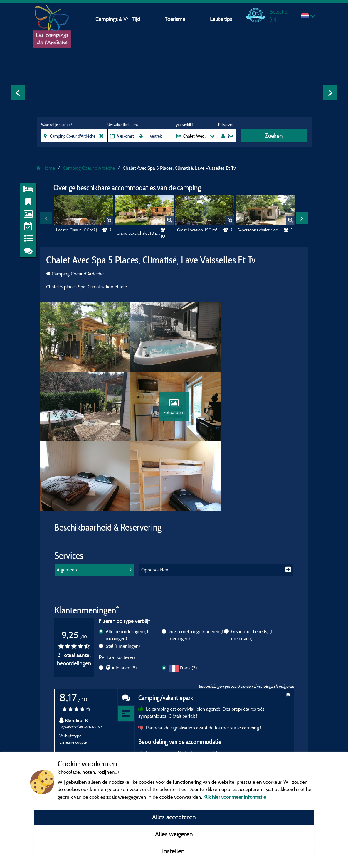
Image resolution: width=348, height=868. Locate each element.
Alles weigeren (174, 834)
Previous (18, 92)
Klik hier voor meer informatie (235, 797)
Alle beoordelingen (127, 566)
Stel (123, 578)
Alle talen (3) (124, 600)
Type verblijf (184, 125)
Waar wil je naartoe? (57, 125)
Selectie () (278, 15)
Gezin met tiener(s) (252, 566)
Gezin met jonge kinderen (196, 566)
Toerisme (175, 19)
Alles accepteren (174, 817)
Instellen (174, 851)
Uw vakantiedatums (123, 125)
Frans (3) (188, 600)
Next (330, 92)
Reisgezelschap (227, 125)
